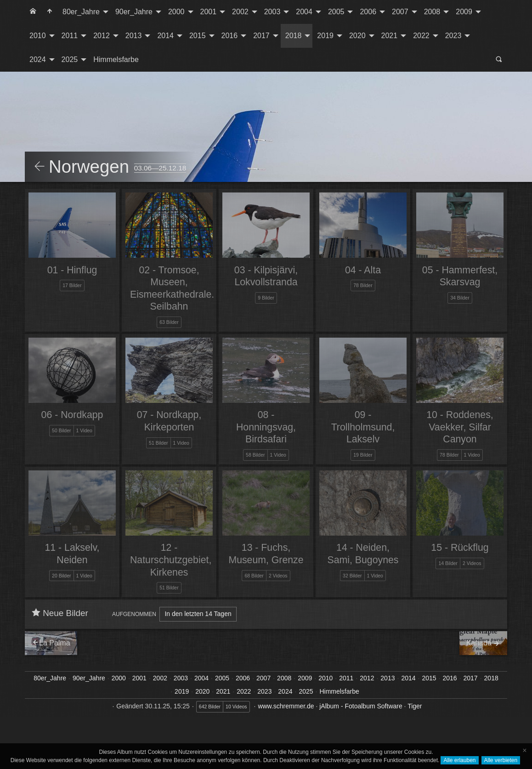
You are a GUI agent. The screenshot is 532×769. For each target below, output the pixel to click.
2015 (198, 36)
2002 (240, 12)
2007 (400, 12)
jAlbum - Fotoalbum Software (361, 706)
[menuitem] (33, 12)
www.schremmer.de (286, 706)
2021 (390, 36)
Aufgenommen (134, 614)
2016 (230, 36)
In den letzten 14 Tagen (198, 614)
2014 (165, 36)
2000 (176, 12)
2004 (304, 12)
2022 (421, 36)
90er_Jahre (134, 12)
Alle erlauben (459, 760)
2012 (102, 36)
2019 (325, 36)
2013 (134, 36)
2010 (38, 36)
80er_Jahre (81, 12)
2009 (464, 12)
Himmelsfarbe (116, 59)
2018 (294, 36)
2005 (336, 12)
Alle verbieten (501, 760)
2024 (38, 59)
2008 (432, 12)
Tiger (415, 706)
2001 (209, 12)
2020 (357, 36)
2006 (368, 12)
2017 (261, 36)
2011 (70, 36)
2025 (70, 59)
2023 (453, 36)
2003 (272, 12)
